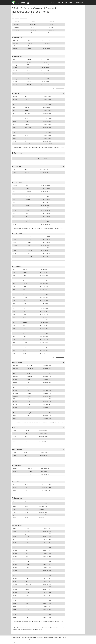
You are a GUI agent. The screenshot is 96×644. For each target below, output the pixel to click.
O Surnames (51, 22)
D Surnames (16, 30)
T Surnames (51, 30)
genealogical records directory (40, 628)
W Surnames (51, 33)
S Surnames (51, 27)
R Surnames (51, 25)
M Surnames (33, 30)
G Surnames (33, 22)
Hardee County (23, 18)
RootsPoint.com (60, 88)
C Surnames (16, 27)
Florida (17, 18)
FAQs (58, 2)
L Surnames (33, 27)
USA (13, 18)
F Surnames (16, 33)
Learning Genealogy (67, 2)
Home (53, 2)
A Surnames (16, 22)
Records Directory (80, 2)
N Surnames (33, 33)
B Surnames (16, 25)
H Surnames (33, 25)
